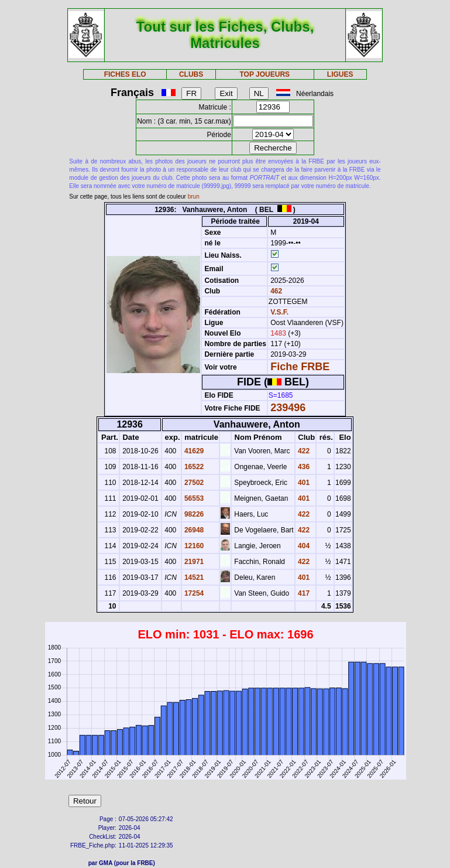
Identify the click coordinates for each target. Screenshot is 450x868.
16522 (193, 467)
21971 (193, 562)
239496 (288, 408)
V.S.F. (279, 312)
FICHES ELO (125, 74)
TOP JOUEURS (264, 74)
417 (303, 593)
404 (303, 546)
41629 (193, 451)
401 (303, 483)
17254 (193, 593)
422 (303, 451)
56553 (193, 498)
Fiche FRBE (300, 367)
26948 (193, 530)
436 (303, 467)
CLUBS (191, 74)
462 (275, 291)
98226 (193, 514)
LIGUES (340, 74)
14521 (193, 577)
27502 (193, 483)
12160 (193, 546)
